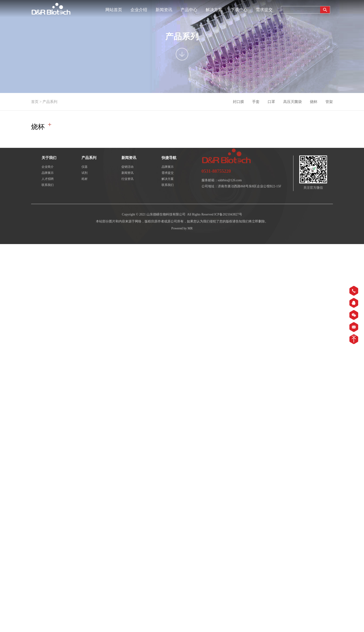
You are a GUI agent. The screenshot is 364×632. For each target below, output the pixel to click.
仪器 (84, 188)
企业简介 (48, 188)
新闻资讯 (164, 10)
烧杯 (314, 102)
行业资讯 (127, 200)
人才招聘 (48, 200)
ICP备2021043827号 (228, 236)
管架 (329, 102)
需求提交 (264, 10)
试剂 (84, 194)
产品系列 (50, 102)
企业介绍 (139, 10)
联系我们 (48, 207)
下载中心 (239, 10)
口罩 (271, 102)
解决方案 (214, 10)
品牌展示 (48, 194)
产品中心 (189, 10)
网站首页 (114, 10)
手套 (256, 102)
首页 (35, 102)
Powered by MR (182, 250)
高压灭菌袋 (292, 102)
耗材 (84, 200)
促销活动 (127, 188)
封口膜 (238, 102)
